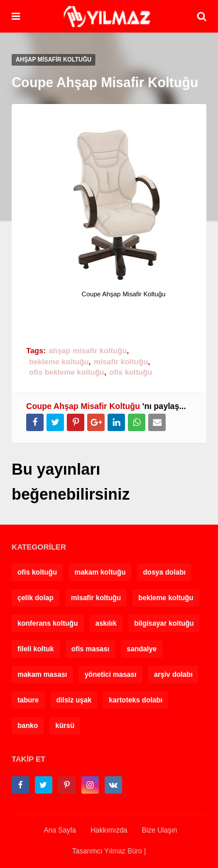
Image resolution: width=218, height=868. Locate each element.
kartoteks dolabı (135, 700)
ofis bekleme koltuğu (67, 372)
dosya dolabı (164, 572)
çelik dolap (35, 598)
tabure (28, 700)
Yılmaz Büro (123, 851)
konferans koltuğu (48, 623)
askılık (106, 623)
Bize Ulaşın (160, 830)
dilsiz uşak (74, 700)
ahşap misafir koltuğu (88, 351)
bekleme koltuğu (59, 362)
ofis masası (90, 649)
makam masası (42, 675)
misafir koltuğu (121, 362)
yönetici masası (110, 675)
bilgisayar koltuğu (164, 623)
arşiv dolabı (174, 675)
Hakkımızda (109, 830)
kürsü (65, 726)
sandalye (142, 649)
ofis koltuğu (131, 372)
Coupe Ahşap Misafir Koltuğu (83, 406)
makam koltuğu (100, 572)
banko (28, 726)
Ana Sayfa (60, 830)
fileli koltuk (36, 649)
